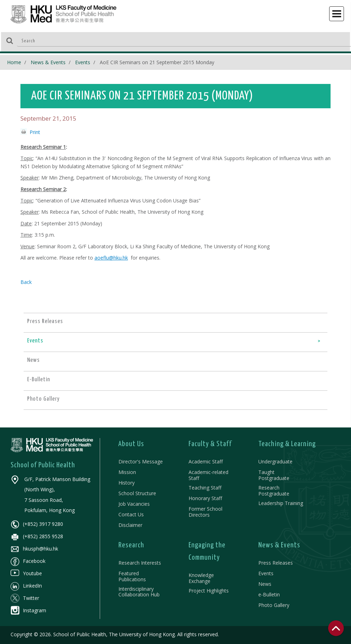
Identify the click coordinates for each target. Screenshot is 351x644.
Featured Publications (132, 576)
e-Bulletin (269, 594)
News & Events (48, 62)
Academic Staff (206, 461)
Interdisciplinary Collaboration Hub (139, 592)
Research (131, 545)
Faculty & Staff (210, 444)
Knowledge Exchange (201, 578)
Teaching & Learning (287, 444)
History (127, 483)
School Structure (137, 493)
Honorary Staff (205, 498)
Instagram (28, 610)
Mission (127, 472)
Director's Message (141, 461)
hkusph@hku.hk (34, 549)
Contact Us (131, 514)
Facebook (28, 561)
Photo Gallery (274, 605)
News (265, 584)
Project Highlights (209, 591)
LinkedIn (26, 586)
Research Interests (140, 563)
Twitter (25, 598)
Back (26, 282)
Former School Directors (205, 512)
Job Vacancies (134, 504)
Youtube (26, 573)
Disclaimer (130, 525)
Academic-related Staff (208, 475)
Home (14, 62)
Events (83, 62)
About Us (131, 444)
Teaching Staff (205, 488)
